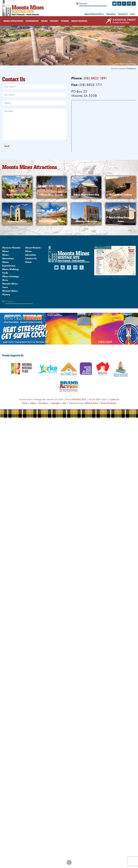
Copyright (55, 403)
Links (132, 14)
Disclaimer (43, 403)
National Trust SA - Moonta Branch (110, 277)
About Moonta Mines (94, 14)
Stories (65, 21)
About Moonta (79, 21)
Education (111, 14)
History (54, 21)
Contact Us (123, 14)
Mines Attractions (13, 21)
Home (28, 262)
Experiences (32, 21)
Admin (33, 403)
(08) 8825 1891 (95, 78)
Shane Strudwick (108, 403)
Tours (44, 21)
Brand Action (92, 403)
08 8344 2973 (79, 399)
